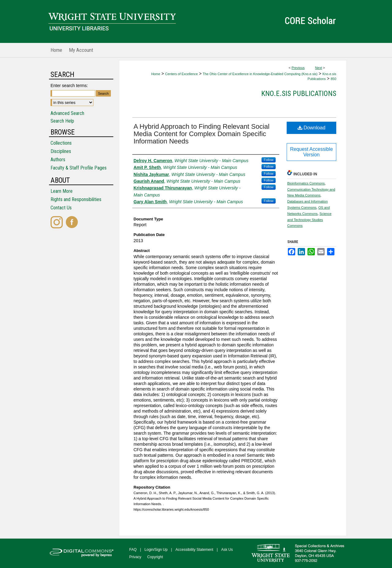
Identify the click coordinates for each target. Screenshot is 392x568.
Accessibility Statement (194, 550)
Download (312, 128)
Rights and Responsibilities (76, 199)
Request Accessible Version (311, 152)
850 (334, 79)
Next (319, 68)
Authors (58, 160)
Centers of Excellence (181, 74)
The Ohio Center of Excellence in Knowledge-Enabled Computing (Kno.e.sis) (260, 74)
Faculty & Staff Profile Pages (79, 168)
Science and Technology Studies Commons (309, 220)
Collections (61, 143)
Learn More (62, 191)
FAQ (133, 550)
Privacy (135, 557)
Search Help (62, 121)
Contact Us (61, 208)
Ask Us (227, 550)
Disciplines (61, 151)
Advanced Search (67, 113)
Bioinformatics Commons (306, 183)
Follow (269, 160)
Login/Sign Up (156, 550)
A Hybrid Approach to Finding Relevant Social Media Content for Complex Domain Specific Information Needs (202, 134)
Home (156, 74)
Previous (298, 68)
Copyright (155, 557)
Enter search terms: (69, 86)
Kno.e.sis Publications (299, 93)
